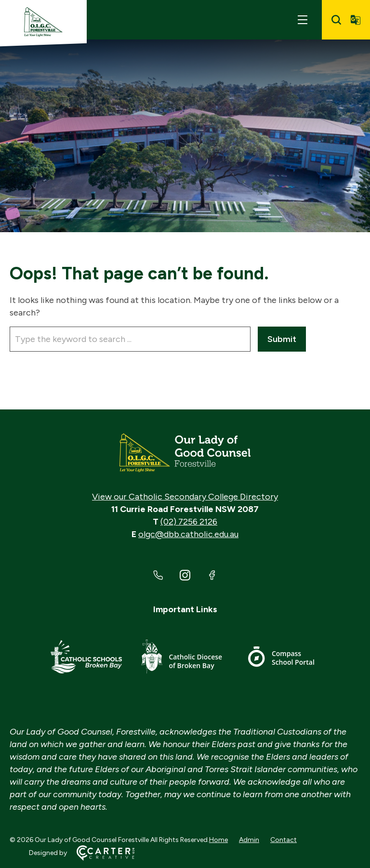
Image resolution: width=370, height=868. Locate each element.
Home (218, 840)
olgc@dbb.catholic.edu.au (188, 534)
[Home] (185, 453)
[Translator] (356, 20)
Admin (249, 840)
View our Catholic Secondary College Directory (185, 497)
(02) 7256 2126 (189, 522)
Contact (284, 840)
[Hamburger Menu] (303, 20)
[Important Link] (86, 658)
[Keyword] (130, 339)
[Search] (336, 20)
